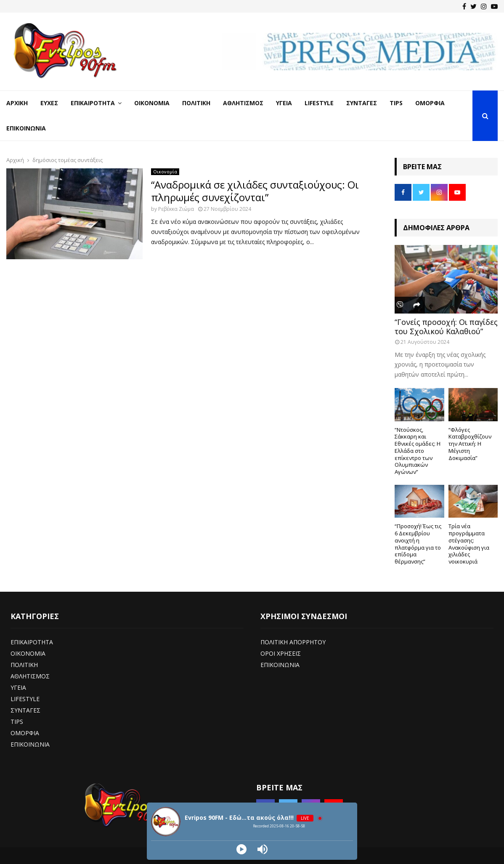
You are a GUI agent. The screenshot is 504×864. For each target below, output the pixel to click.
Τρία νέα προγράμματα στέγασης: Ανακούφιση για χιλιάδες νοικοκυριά (469, 544)
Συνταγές (362, 103)
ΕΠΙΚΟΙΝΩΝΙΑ (30, 744)
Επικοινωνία (26, 128)
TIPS (17, 722)
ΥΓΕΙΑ (18, 687)
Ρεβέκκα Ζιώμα (176, 209)
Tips (396, 103)
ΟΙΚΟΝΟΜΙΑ (28, 653)
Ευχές (49, 103)
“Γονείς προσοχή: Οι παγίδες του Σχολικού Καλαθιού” (446, 327)
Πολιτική (196, 103)
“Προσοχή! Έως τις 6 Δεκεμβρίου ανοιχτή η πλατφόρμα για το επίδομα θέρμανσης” (418, 544)
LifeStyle (319, 103)
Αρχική (17, 103)
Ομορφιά (430, 103)
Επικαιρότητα (93, 103)
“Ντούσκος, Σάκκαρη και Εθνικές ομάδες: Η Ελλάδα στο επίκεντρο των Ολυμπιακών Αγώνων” (418, 451)
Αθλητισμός (243, 103)
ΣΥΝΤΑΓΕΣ (25, 710)
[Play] (241, 849)
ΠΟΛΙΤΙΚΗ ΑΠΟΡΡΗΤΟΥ (293, 642)
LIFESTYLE (25, 699)
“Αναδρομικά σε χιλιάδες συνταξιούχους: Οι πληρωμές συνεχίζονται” (255, 191)
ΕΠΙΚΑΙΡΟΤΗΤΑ (32, 642)
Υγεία (284, 103)
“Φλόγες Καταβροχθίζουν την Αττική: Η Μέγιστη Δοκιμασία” (470, 444)
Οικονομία (152, 103)
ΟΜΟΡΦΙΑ (25, 733)
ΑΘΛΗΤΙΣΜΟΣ (30, 676)
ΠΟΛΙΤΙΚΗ (24, 665)
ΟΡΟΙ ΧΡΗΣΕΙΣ (281, 653)
